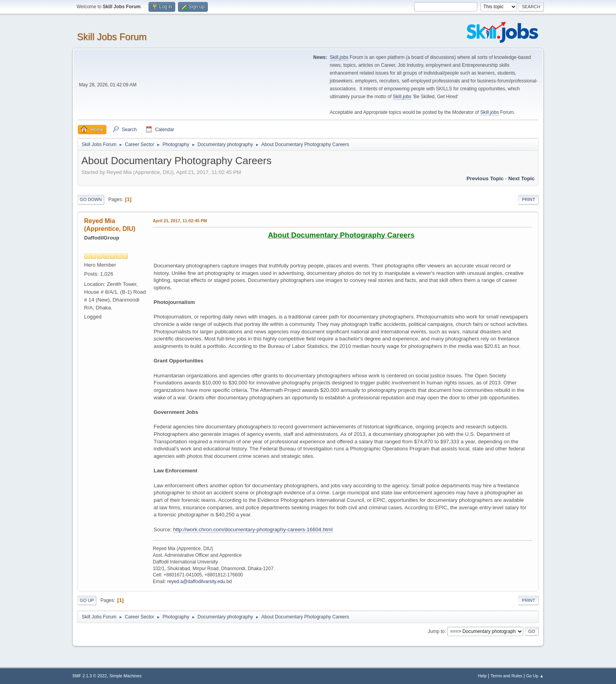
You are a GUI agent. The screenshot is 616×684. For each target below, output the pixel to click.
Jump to (436, 631)
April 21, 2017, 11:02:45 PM (180, 221)
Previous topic (485, 178)
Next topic (522, 178)
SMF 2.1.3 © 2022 (90, 676)
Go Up (87, 600)
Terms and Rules (507, 676)
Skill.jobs (339, 57)
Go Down (91, 199)
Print (528, 199)
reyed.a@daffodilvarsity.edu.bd (200, 582)
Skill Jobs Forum (112, 37)
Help (482, 676)
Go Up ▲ (535, 676)
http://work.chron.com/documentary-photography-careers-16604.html (253, 529)
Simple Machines (125, 676)
